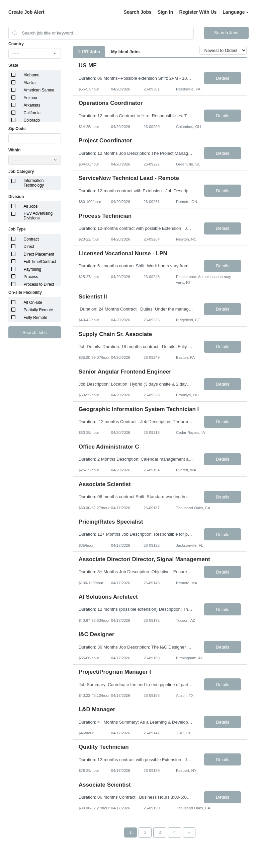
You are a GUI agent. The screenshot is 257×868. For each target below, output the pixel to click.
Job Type (17, 229)
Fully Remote (36, 318)
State (13, 65)
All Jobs (31, 206)
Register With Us (198, 12)
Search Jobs (137, 12)
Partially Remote (38, 310)
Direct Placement (39, 254)
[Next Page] (189, 832)
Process (31, 277)
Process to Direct (39, 284)
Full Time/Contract (40, 262)
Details (223, 78)
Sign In (165, 12)
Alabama (32, 75)
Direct (29, 247)
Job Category (21, 172)
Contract (31, 239)
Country (16, 44)
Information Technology (34, 183)
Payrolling (33, 269)
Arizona (31, 98)
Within (15, 150)
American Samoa (39, 90)
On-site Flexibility (25, 292)
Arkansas (32, 105)
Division (16, 197)
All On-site (33, 303)
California (32, 113)
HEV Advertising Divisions (38, 216)
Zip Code (17, 129)
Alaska (30, 83)
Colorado (32, 120)
